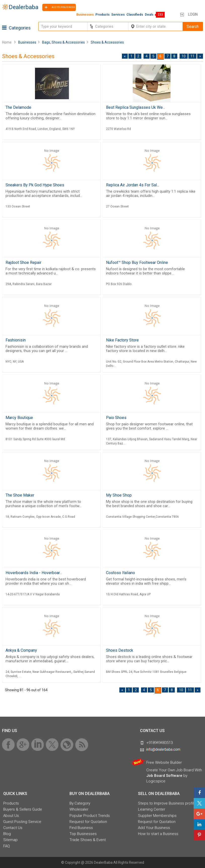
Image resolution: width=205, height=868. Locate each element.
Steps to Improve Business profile (167, 803)
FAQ (7, 846)
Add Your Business (154, 828)
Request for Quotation (88, 822)
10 (184, 56)
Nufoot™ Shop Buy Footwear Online (137, 263)
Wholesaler (79, 809)
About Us (11, 816)
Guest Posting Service (22, 822)
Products (102, 14)
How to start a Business (158, 834)
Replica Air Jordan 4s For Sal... (133, 185)
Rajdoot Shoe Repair (23, 263)
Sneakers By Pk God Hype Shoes (35, 185)
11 (192, 56)
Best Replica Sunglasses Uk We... (135, 107)
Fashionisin (16, 340)
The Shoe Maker (20, 495)
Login (193, 14)
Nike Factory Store (122, 340)
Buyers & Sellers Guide (23, 809)
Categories (16, 28)
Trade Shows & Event (88, 840)
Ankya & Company (21, 650)
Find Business (81, 828)
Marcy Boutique (19, 418)
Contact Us (13, 828)
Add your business (59, 7)
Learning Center (152, 809)
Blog (7, 834)
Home (7, 42)
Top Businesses (83, 834)
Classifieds (135, 14)
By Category (80, 803)
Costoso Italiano (121, 573)
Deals (149, 14)
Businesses (85, 14)
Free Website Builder (164, 762)
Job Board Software (164, 776)
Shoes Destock (120, 650)
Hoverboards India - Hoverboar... (34, 573)
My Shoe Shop (119, 495)
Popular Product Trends (90, 816)
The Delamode (18, 107)
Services (118, 14)
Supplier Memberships (157, 816)
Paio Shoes (116, 418)
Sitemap (10, 840)
